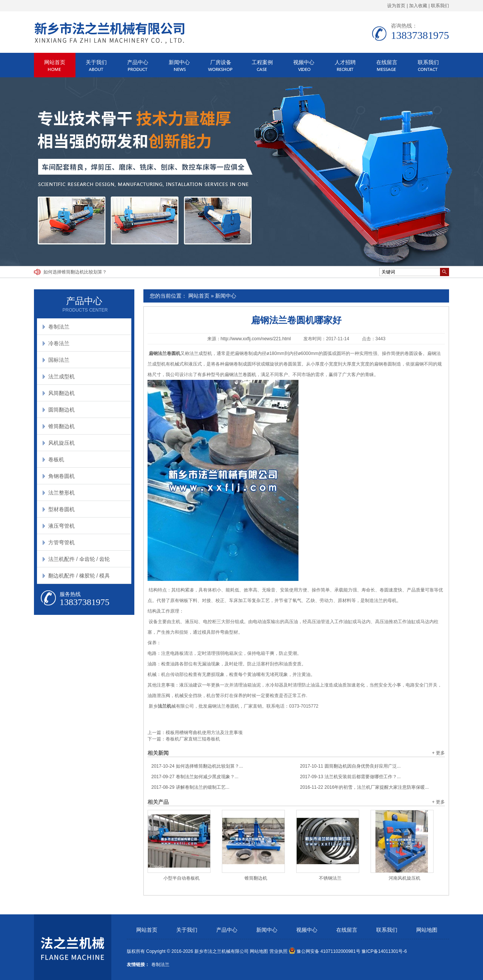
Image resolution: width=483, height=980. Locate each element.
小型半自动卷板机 (182, 878)
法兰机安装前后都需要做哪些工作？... (350, 777)
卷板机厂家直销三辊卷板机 (193, 739)
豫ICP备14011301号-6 (384, 951)
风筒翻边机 (62, 393)
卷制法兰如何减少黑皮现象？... (195, 777)
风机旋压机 (62, 443)
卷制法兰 (59, 327)
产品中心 (138, 62)
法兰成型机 (62, 376)
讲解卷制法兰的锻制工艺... (190, 787)
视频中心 (304, 62)
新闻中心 (179, 62)
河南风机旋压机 (405, 878)
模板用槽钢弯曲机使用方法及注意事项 (204, 733)
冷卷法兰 (59, 343)
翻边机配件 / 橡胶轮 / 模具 (79, 576)
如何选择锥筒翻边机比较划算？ (75, 272)
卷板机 (56, 459)
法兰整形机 (62, 493)
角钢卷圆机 (62, 476)
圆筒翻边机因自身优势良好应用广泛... (350, 766)
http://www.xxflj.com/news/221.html (256, 339)
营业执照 (278, 951)
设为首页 (396, 6)
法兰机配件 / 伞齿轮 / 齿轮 (79, 559)
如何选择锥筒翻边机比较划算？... (197, 766)
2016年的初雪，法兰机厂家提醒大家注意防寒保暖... (364, 787)
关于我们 (96, 62)
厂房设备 (221, 62)
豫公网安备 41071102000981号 (325, 951)
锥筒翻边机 (256, 878)
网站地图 (427, 930)
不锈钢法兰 (330, 878)
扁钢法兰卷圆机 (240, 375)
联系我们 (440, 6)
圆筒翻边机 (62, 410)
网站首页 (55, 62)
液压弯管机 (62, 526)
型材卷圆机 (62, 509)
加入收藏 (418, 6)
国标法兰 (59, 360)
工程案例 (262, 62)
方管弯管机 (62, 542)
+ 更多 (438, 753)
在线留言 (387, 62)
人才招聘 (345, 62)
